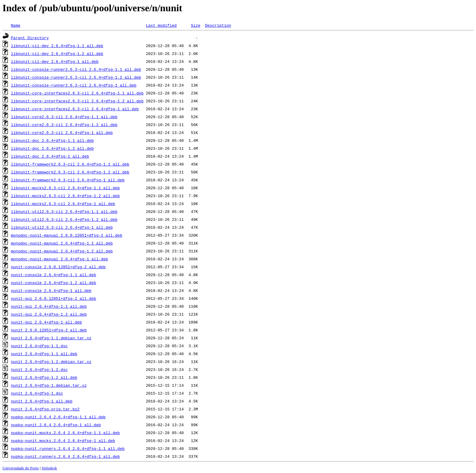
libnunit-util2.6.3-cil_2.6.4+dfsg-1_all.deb (62, 227)
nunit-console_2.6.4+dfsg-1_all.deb (51, 290)
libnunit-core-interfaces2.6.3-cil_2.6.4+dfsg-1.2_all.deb (77, 101)
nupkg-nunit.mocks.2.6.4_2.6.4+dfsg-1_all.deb (63, 440)
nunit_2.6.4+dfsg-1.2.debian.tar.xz (51, 362)
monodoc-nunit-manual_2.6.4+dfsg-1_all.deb (59, 259)
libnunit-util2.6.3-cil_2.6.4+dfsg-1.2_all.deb (64, 219)
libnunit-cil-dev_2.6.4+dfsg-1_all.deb (55, 61)
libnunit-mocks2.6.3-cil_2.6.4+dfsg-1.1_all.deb (65, 188)
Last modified (161, 25)
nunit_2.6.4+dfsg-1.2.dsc (39, 369)
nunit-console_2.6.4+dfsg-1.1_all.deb (54, 275)
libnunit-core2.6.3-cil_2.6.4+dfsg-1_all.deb (62, 132)
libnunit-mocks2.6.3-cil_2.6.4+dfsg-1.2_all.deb (65, 196)
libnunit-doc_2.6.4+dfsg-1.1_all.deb (52, 140)
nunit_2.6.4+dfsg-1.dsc (37, 393)
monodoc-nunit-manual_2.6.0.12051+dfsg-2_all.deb (67, 235)
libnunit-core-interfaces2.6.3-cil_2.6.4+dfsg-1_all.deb (75, 109)
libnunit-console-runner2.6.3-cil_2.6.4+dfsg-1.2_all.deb (76, 77)
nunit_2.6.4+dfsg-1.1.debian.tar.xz (51, 338)
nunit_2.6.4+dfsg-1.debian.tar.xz (49, 385)
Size (196, 25)
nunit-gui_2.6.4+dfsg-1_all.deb (46, 322)
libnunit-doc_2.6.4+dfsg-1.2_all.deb (52, 148)
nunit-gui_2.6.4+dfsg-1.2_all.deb (49, 314)
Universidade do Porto (21, 468)
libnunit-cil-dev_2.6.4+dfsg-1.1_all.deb (57, 46)
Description (218, 25)
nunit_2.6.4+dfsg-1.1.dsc (39, 346)
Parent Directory (30, 38)
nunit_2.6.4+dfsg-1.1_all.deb (44, 354)
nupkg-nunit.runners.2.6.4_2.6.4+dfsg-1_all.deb (65, 456)
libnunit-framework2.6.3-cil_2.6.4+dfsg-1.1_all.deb (70, 164)
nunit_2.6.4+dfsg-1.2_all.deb (44, 377)
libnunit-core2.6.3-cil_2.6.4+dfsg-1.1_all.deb (64, 117)
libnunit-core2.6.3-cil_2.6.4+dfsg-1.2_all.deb (64, 125)
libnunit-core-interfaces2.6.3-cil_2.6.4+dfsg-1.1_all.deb (77, 93)
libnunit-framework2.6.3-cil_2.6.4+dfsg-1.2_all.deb (70, 172)
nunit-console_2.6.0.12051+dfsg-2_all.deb (58, 267)
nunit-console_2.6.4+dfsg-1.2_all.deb (54, 283)
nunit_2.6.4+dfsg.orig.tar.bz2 (45, 409)
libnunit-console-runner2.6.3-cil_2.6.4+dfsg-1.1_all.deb (76, 69)
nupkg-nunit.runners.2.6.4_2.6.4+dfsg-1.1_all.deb (68, 448)
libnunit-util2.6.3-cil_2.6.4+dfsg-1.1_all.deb (64, 211)
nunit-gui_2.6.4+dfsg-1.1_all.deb (49, 306)
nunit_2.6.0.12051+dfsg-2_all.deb (49, 330)
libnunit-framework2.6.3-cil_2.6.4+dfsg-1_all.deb (68, 180)
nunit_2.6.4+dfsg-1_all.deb (42, 401)
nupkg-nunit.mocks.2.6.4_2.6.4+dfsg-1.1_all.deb (65, 433)
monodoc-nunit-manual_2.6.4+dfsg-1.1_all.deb (62, 243)
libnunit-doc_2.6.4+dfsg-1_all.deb (50, 156)
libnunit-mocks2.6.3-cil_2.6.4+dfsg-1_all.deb (63, 204)
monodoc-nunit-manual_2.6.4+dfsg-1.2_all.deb (62, 251)
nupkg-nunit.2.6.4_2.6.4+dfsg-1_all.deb (56, 425)
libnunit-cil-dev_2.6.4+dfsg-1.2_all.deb (57, 53)
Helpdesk (49, 468)
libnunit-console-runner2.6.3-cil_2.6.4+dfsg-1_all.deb (74, 85)
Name (16, 25)
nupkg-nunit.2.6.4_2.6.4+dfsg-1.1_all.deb (58, 417)
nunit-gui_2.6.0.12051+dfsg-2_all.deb (54, 298)
